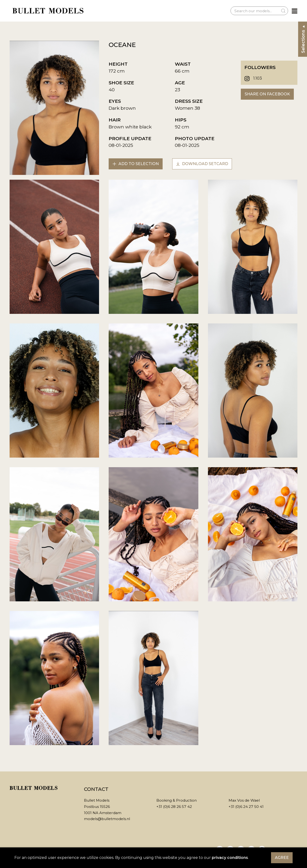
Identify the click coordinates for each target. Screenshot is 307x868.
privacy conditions (230, 858)
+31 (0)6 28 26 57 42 (174, 807)
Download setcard (202, 164)
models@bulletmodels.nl (107, 819)
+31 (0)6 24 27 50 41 (246, 807)
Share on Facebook (267, 94)
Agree (282, 858)
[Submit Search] (283, 11)
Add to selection (136, 164)
